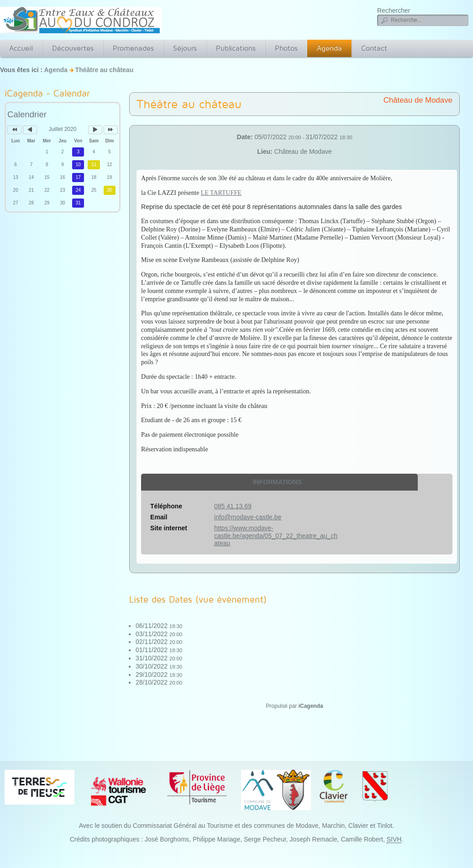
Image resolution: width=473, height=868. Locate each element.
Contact (374, 48)
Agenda (329, 48)
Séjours (185, 48)
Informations (277, 482)
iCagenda (311, 706)
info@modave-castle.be (248, 517)
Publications (236, 48)
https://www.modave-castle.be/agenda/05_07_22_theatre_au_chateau (276, 536)
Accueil (21, 48)
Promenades (133, 48)
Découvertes (73, 48)
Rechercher (394, 10)
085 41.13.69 (233, 506)
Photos (286, 48)
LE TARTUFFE (221, 193)
